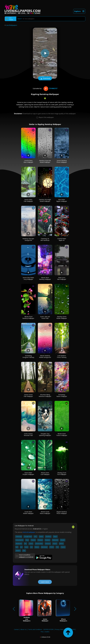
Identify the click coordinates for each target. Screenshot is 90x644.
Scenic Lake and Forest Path (45, 317)
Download (45, 79)
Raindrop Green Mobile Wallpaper (62, 317)
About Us (23, 629)
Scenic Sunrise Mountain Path (28, 435)
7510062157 (50, 88)
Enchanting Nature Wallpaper (62, 395)
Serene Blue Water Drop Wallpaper (28, 278)
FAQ (42, 632)
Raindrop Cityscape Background (28, 239)
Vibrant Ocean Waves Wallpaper (45, 513)
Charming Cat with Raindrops (45, 239)
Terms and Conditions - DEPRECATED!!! (41, 629)
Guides (47, 632)
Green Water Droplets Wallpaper (28, 474)
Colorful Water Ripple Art (62, 239)
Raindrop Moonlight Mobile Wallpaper (45, 200)
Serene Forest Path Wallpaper (28, 395)
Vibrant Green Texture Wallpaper (62, 435)
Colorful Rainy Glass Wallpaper (28, 161)
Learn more (45, 582)
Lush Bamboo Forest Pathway (62, 356)
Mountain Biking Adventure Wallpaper (45, 395)
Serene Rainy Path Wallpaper (28, 200)
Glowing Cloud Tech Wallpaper (62, 474)
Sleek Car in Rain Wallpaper (62, 278)
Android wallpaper (29, 532)
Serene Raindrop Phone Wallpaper (62, 161)
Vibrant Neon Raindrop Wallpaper (45, 278)
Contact (16, 629)
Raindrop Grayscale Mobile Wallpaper (45, 161)
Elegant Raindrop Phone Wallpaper (62, 513)
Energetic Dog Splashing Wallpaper (45, 435)
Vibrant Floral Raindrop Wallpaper (28, 317)
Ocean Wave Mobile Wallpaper (28, 513)
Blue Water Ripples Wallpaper (62, 200)
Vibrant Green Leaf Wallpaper (45, 474)
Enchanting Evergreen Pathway (28, 356)
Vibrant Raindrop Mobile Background (45, 356)
